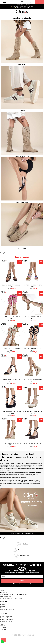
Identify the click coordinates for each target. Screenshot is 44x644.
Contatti (3, 604)
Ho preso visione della (23, 584)
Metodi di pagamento (6, 616)
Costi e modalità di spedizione (8, 618)
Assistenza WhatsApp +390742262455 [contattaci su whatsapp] (22, 533)
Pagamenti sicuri (25, 556)
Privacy (2, 608)
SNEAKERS (22, 111)
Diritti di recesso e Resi (6, 620)
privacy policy (28, 584)
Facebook (5, 628)
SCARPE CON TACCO (22, 202)
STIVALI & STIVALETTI (22, 156)
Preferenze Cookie (19, 598)
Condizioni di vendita (6, 621)
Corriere (25, 544)
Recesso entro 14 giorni (25, 550)
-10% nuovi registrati (22, 5)
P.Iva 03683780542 (6, 596)
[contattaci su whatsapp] (2, 642)
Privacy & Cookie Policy (7, 598)
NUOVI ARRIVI (22, 65)
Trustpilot (3, 253)
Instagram (5, 629)
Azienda (3, 606)
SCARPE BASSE (22, 248)
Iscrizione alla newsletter (7, 610)
